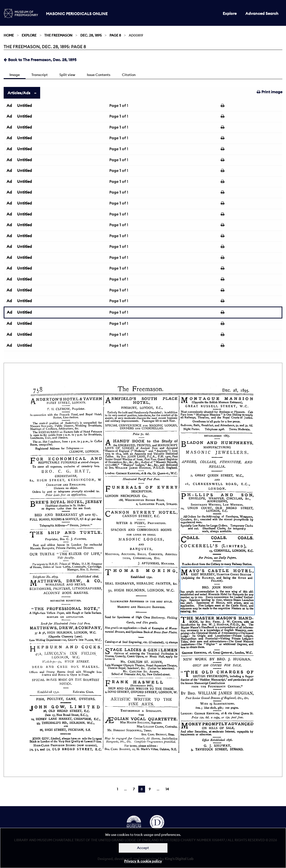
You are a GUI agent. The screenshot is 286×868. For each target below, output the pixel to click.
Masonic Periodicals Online (77, 14)
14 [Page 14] (167, 789)
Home (9, 35)
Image (15, 75)
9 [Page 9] (150, 789)
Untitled (24, 105)
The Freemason (58, 35)
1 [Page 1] (117, 789)
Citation (129, 75)
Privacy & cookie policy (143, 861)
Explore (230, 13)
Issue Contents (99, 75)
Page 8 (115, 35)
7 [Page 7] (134, 789)
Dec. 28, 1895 (91, 35)
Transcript (40, 75)
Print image (270, 92)
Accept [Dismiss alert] (143, 848)
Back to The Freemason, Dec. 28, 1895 (40, 60)
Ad (9, 105)
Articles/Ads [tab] (19, 93)
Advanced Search (262, 13)
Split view (67, 75)
